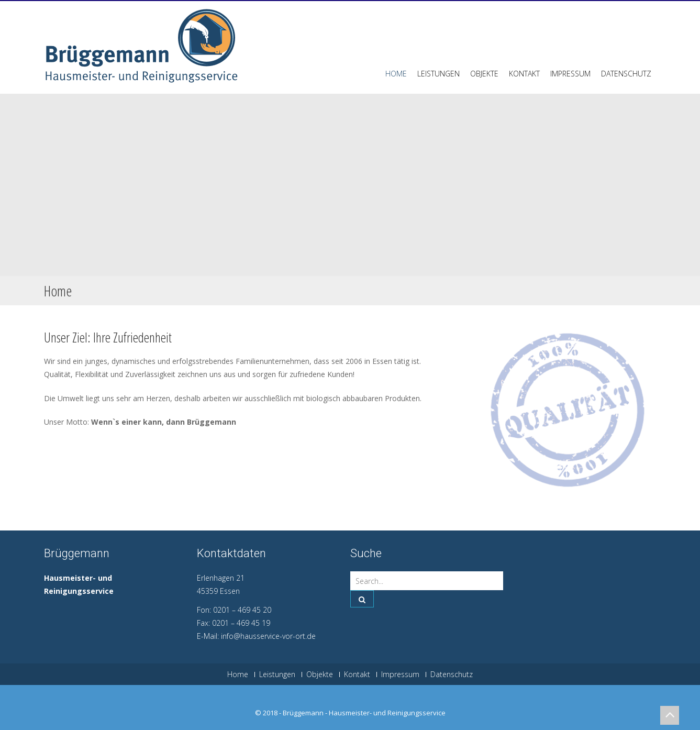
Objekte (484, 74)
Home (396, 74)
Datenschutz (626, 74)
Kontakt (524, 74)
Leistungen (438, 74)
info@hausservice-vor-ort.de (268, 636)
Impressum (570, 74)
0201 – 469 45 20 (242, 610)
